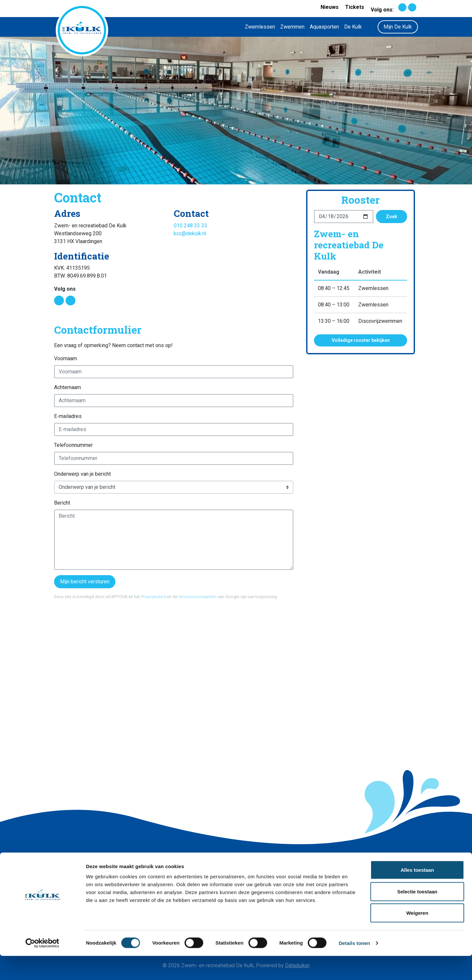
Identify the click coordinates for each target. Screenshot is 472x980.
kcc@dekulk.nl (190, 233)
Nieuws (330, 7)
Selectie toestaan (417, 916)
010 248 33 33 (190, 226)
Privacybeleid (153, 597)
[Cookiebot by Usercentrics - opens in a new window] (42, 967)
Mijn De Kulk (398, 27)
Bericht (62, 503)
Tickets (355, 7)
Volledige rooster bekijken (361, 340)
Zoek (392, 217)
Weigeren (417, 937)
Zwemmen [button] (292, 27)
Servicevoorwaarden (197, 597)
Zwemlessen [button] (260, 27)
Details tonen (354, 967)
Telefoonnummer (73, 445)
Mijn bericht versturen (85, 582)
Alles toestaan (417, 894)
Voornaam (66, 358)
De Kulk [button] (353, 27)
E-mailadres (68, 416)
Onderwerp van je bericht (82, 474)
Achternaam (68, 387)
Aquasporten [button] (324, 27)
